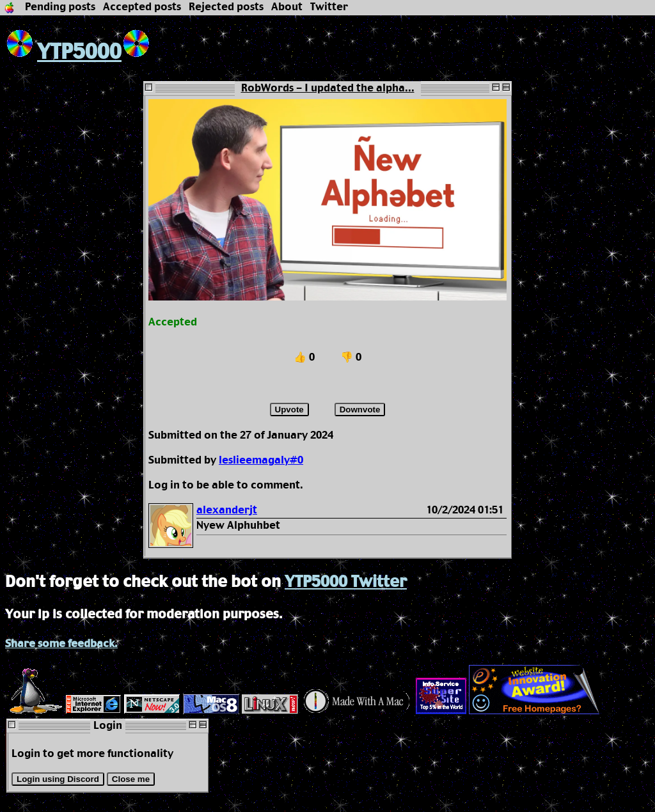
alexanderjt (227, 511)
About (287, 7)
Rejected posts (226, 7)
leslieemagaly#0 (261, 461)
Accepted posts (142, 7)
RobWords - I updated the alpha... (328, 89)
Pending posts (60, 7)
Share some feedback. (61, 644)
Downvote (360, 410)
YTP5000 (63, 53)
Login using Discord (58, 779)
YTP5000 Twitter (346, 582)
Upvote (289, 410)
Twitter (329, 7)
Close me (131, 779)
